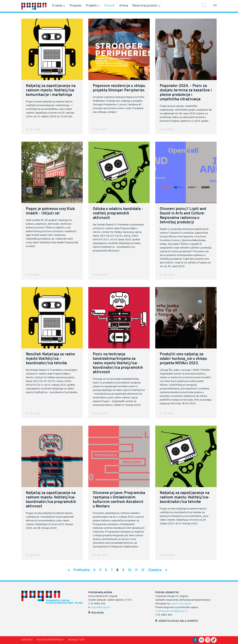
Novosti (110, 6)
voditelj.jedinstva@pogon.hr (171, 611)
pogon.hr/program (181, 604)
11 (136, 570)
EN (215, 5)
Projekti (93, 6)
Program (75, 6)
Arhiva (124, 6)
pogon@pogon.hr (101, 607)
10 (130, 570)
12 (143, 570)
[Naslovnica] (34, 6)
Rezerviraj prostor (146, 6)
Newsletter (76, 640)
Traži (204, 5)
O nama (59, 6)
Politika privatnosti (50, 640)
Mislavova (98, 613)
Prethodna (82, 570)
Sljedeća (155, 570)
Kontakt (27, 640)
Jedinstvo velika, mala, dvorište (178, 621)
